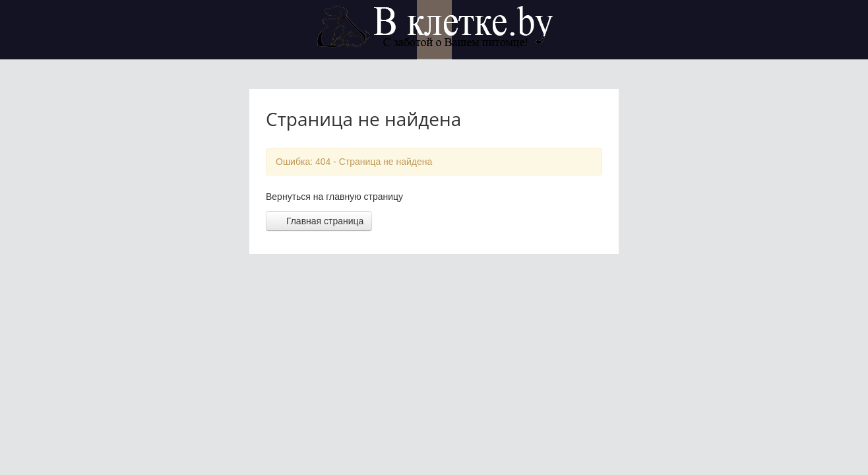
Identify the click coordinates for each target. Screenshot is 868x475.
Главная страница (319, 221)
